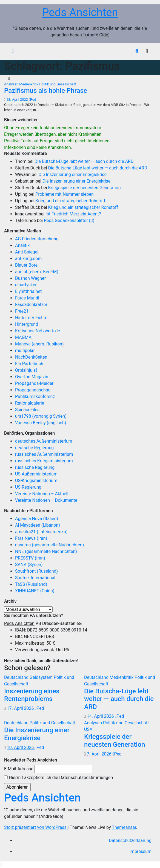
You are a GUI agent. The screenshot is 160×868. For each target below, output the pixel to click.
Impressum (141, 851)
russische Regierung (35, 467)
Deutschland (17, 677)
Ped (32, 100)
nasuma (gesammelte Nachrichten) (49, 545)
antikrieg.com (28, 259)
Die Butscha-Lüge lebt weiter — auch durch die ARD (84, 161)
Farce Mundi (27, 298)
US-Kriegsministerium (36, 481)
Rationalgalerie (30, 403)
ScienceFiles (27, 410)
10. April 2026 (21, 747)
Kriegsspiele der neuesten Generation (85, 188)
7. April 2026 (100, 754)
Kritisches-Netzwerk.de (38, 331)
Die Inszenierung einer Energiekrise (73, 175)
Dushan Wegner (30, 278)
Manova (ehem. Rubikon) (39, 344)
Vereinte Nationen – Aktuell (42, 494)
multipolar (25, 351)
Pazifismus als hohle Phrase (46, 91)
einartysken (26, 285)
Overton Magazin (32, 377)
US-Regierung (28, 487)
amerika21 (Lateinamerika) (41, 532)
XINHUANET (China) (35, 591)
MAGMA (23, 337)
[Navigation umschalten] (147, 51)
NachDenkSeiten (31, 357)
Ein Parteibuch (29, 364)
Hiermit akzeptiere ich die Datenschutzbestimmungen (58, 778)
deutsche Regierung (34, 448)
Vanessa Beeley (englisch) (41, 423)
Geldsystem (42, 677)
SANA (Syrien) (29, 565)
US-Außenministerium (36, 474)
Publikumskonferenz (35, 396)
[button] (137, 51)
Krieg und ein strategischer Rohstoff (70, 201)
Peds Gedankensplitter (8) (69, 220)
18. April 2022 (18, 100)
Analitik (22, 245)
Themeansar (124, 827)
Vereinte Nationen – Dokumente (46, 500)
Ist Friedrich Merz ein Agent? (73, 214)
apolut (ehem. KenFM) (37, 272)
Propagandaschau (33, 390)
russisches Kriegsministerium (44, 461)
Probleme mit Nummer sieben (65, 194)
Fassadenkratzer (31, 305)
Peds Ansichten (80, 12)
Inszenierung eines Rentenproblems (32, 695)
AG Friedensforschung (37, 239)
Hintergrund (27, 324)
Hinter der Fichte (31, 318)
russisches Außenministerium (44, 454)
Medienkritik (29, 84)
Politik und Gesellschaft (58, 84)
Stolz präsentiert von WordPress (36, 827)
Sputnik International (35, 578)
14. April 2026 (101, 716)
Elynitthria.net (28, 291)
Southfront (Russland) (36, 571)
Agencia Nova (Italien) (37, 519)
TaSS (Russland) (31, 584)
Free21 (22, 311)
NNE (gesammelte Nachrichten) (46, 551)
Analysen (12, 84)
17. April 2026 (21, 708)
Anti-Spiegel (27, 252)
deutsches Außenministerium (44, 441)
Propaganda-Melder (34, 383)
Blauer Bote (26, 265)
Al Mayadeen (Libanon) (38, 525)
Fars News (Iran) (31, 538)
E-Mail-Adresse (19, 769)
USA (88, 729)
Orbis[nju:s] (26, 370)
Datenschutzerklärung (130, 840)
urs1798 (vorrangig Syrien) (41, 416)
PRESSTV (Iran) (30, 558)
